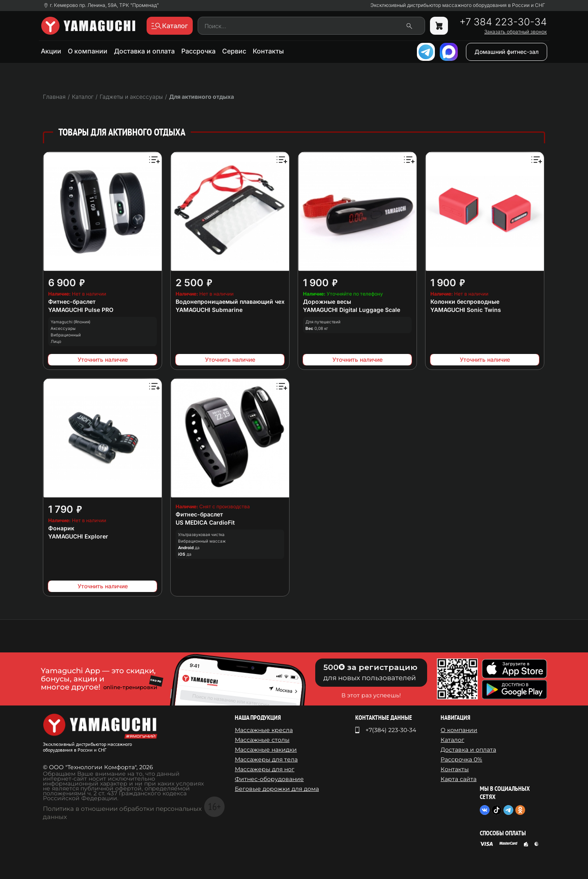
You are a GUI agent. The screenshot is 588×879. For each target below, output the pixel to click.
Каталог (452, 740)
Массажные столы (262, 740)
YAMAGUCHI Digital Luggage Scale (352, 310)
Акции (51, 51)
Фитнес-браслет (72, 302)
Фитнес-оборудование (269, 779)
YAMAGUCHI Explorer (78, 536)
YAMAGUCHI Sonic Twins (466, 310)
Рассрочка (198, 51)
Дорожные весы (327, 302)
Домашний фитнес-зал (507, 52)
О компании (88, 51)
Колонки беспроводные (465, 302)
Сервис (234, 51)
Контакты (268, 51)
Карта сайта (459, 779)
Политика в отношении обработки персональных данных (122, 813)
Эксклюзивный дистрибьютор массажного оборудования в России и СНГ (458, 5)
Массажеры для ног (265, 769)
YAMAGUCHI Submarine (209, 310)
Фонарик (61, 528)
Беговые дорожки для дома (277, 789)
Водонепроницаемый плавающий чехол (234, 302)
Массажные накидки (266, 750)
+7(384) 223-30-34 (391, 730)
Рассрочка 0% (461, 759)
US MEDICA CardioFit (205, 522)
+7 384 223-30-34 (503, 22)
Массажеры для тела (266, 759)
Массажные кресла (264, 730)
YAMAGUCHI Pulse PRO (81, 310)
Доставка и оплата (144, 51)
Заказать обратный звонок (516, 32)
